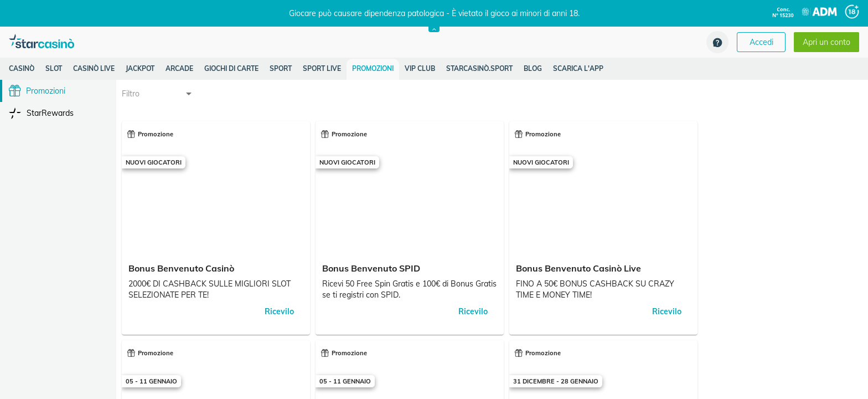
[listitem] (22, 69)
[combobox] (158, 94)
